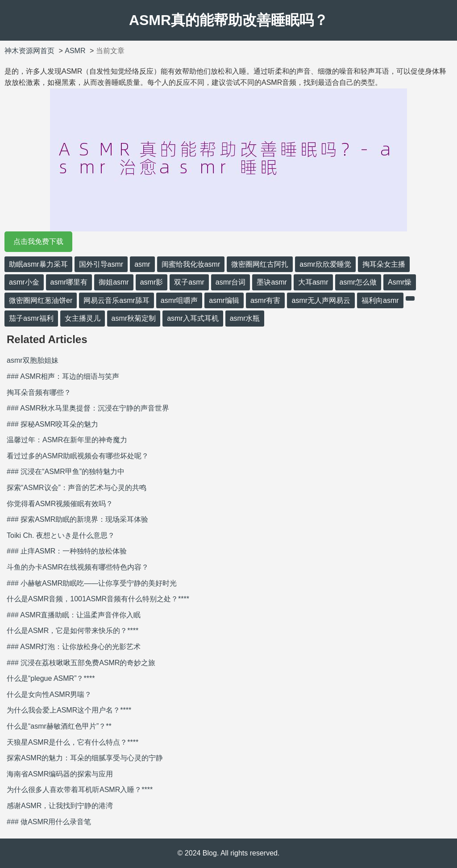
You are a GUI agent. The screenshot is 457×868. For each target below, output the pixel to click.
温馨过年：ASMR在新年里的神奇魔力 (67, 440)
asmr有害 (266, 300)
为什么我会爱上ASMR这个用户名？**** (69, 710)
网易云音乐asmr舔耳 (116, 300)
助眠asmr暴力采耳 (38, 264)
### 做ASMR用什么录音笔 (49, 822)
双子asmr (189, 282)
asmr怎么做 (358, 282)
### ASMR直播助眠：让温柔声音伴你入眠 (74, 615)
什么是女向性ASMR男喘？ (49, 694)
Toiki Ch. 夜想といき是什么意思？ (61, 535)
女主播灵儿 (83, 318)
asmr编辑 (224, 300)
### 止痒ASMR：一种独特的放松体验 (67, 551)
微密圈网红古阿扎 (260, 264)
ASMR (75, 51)
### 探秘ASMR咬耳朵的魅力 (52, 424)
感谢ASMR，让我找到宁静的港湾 (60, 806)
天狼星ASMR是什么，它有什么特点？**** (73, 742)
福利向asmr (380, 300)
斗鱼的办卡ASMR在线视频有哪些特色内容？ (78, 567)
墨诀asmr (272, 282)
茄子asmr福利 (31, 318)
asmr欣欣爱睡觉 (325, 264)
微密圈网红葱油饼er (41, 300)
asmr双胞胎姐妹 (33, 360)
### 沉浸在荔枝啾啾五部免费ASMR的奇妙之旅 (81, 663)
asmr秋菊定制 (134, 318)
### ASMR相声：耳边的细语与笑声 (63, 376)
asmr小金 (24, 282)
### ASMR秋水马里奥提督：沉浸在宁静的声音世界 (88, 408)
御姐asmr (114, 282)
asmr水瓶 (245, 318)
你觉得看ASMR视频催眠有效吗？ (60, 504)
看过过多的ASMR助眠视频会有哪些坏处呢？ (78, 456)
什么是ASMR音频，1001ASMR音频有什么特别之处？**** (98, 599)
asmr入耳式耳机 (193, 318)
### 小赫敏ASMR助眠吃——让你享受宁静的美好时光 (92, 583)
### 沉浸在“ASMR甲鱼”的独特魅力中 (66, 472)
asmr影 (152, 282)
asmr (142, 264)
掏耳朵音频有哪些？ (39, 392)
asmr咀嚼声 (179, 300)
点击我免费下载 (38, 241)
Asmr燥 (400, 282)
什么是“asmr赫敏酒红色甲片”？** (59, 726)
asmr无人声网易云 (321, 300)
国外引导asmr (101, 264)
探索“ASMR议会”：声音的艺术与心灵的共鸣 (77, 488)
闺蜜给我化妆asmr (191, 264)
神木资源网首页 (29, 51)
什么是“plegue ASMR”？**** (51, 678)
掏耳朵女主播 (384, 264)
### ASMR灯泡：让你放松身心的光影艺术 (74, 647)
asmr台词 (231, 282)
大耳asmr (313, 282)
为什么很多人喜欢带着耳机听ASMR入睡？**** (80, 790)
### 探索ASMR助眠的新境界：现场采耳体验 (77, 519)
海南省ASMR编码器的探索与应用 (60, 774)
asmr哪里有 (69, 282)
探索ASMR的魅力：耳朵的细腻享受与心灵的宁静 (85, 758)
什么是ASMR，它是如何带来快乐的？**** (73, 631)
